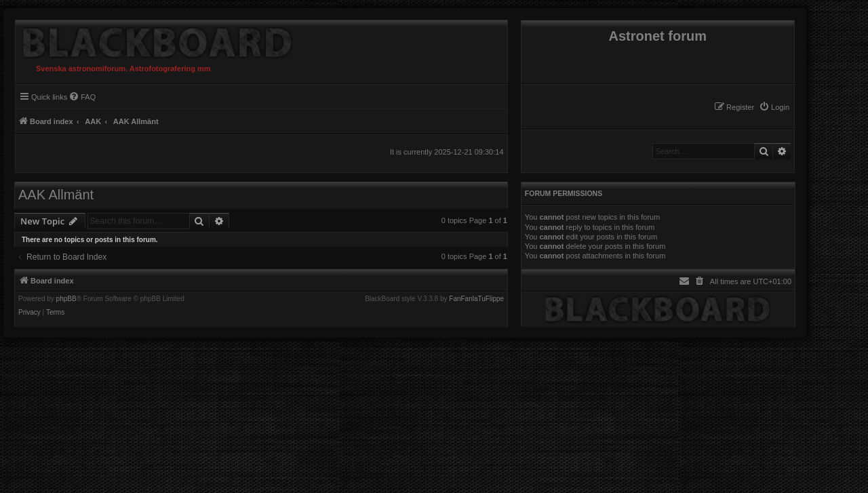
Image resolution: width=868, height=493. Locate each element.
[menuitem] (774, 107)
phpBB (66, 299)
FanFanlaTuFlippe (476, 299)
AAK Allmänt (56, 195)
